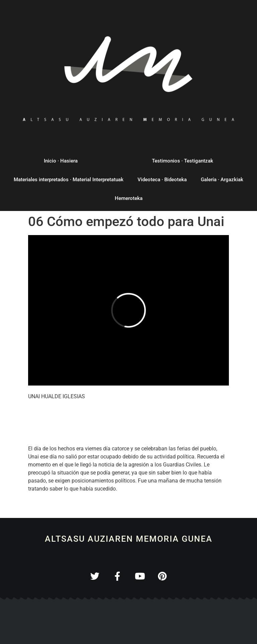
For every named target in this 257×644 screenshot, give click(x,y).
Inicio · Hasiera (61, 161)
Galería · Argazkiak (222, 180)
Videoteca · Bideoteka (162, 180)
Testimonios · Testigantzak (183, 161)
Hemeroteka (129, 198)
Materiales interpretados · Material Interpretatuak (69, 180)
